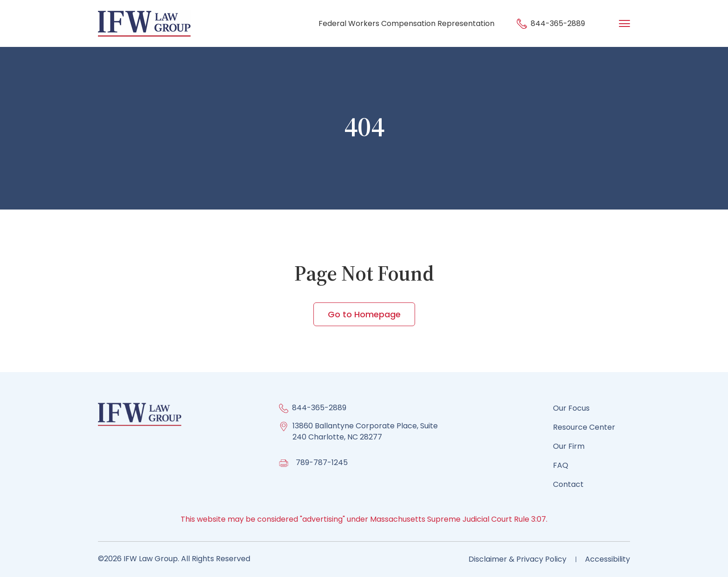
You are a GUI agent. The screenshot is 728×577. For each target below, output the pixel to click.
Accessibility (608, 559)
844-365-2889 (551, 23)
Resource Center (584, 427)
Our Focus (571, 408)
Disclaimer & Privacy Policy (517, 559)
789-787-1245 (322, 462)
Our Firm (569, 446)
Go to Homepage (364, 314)
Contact (568, 484)
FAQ (561, 465)
